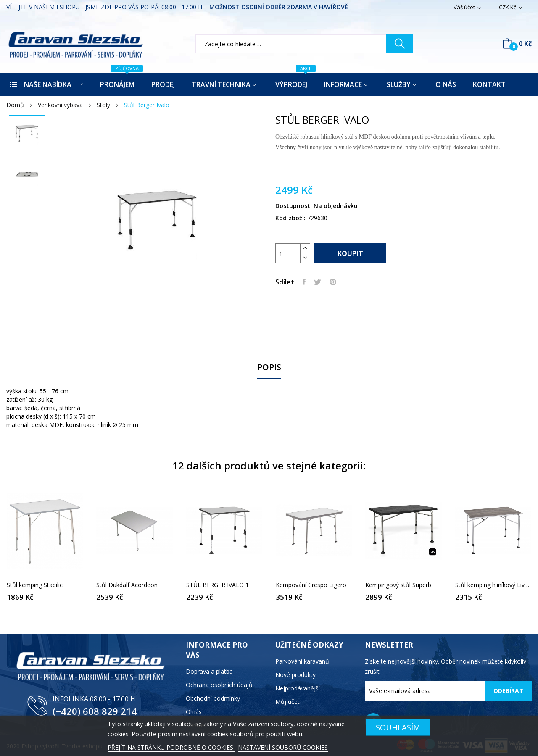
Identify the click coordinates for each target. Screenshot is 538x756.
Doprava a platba (209, 671)
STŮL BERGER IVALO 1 (218, 585)
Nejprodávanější (298, 688)
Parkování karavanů (302, 661)
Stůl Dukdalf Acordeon (127, 585)
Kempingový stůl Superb (398, 585)
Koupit (350, 253)
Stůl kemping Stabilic (35, 585)
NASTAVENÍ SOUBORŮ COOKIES (283, 747)
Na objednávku (336, 206)
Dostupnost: (294, 206)
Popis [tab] (269, 367)
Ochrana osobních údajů (219, 685)
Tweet (318, 282)
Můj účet (287, 702)
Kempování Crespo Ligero (311, 585)
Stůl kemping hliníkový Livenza (493, 585)
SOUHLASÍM (398, 727)
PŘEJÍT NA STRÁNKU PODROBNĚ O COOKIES (171, 747)
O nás (194, 712)
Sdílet (304, 282)
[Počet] (288, 253)
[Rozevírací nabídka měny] (511, 8)
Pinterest (333, 282)
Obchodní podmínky (213, 698)
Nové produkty (295, 675)
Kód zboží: (290, 218)
